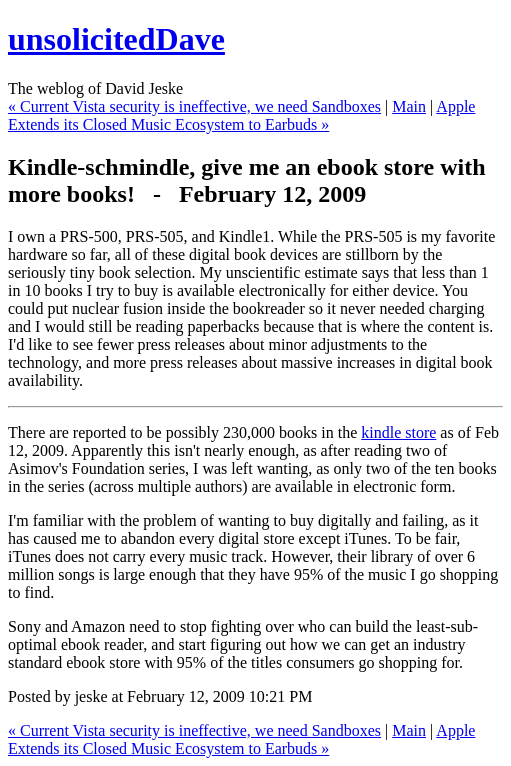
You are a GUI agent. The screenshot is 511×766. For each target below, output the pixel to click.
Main (409, 106)
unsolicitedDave (116, 39)
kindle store (398, 432)
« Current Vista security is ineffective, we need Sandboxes (194, 106)
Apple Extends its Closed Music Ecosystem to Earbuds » (241, 115)
